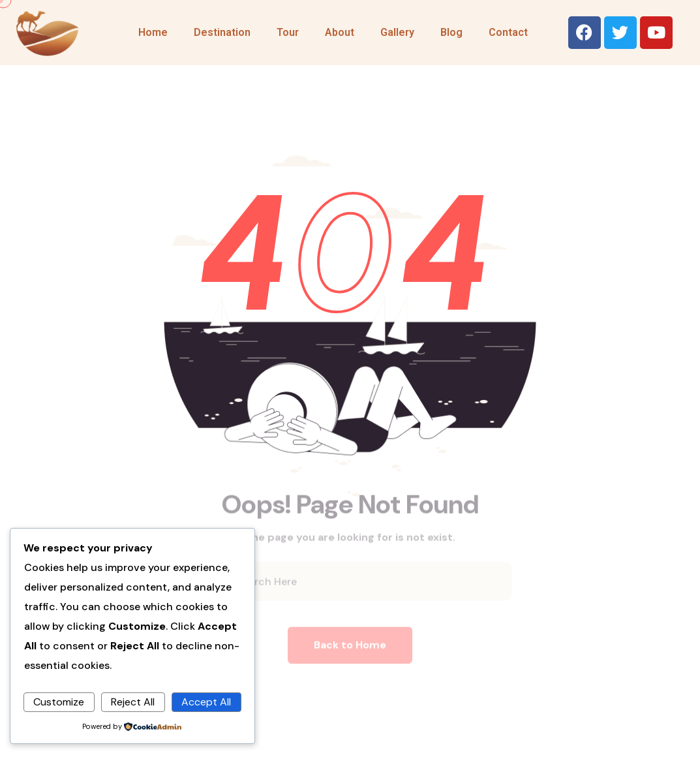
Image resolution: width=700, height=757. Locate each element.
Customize (59, 702)
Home (153, 32)
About (340, 32)
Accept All (206, 702)
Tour (288, 32)
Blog (451, 32)
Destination (222, 32)
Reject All (133, 702)
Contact (508, 32)
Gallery (397, 32)
